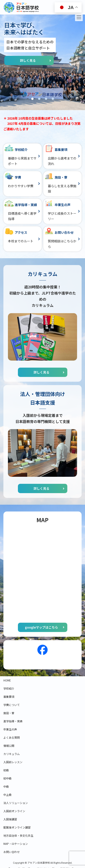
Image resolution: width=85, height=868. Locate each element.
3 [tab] (46, 99)
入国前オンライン (14, 811)
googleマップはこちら (41, 627)
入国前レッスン (13, 762)
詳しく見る (28, 60)
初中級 (7, 778)
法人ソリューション (16, 803)
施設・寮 (9, 713)
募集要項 (9, 697)
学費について (12, 705)
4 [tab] (53, 99)
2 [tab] (39, 99)
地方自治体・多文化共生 (18, 835)
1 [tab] (32, 99)
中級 (6, 786)
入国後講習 (10, 819)
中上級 (7, 795)
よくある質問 (12, 737)
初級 (6, 770)
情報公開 (9, 746)
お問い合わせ (12, 852)
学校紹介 (9, 688)
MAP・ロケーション (16, 844)
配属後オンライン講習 (17, 827)
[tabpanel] (42, 62)
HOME (7, 680)
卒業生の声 (10, 729)
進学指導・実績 (13, 721)
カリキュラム (12, 754)
